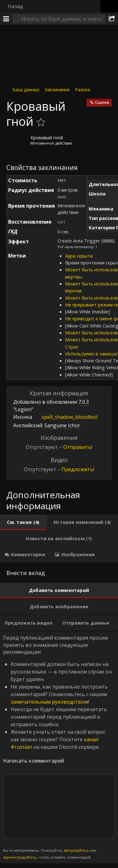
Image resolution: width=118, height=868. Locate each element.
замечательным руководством (49, 702)
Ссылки (102, 102)
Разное (83, 90)
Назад (15, 6)
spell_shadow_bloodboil (65, 417)
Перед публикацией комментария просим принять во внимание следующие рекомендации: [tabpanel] (59, 747)
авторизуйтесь (76, 850)
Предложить (77, 469)
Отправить (77, 447)
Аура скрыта (79, 256)
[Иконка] (17, 142)
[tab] (23, 522)
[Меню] (6, 19)
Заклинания (57, 90)
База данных (26, 90)
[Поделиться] (112, 19)
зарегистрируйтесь (20, 857)
